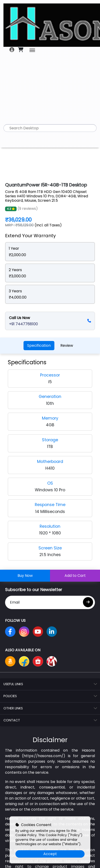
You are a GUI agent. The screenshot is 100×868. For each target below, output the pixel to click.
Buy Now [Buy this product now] (25, 576)
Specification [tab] (39, 345)
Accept (50, 854)
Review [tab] (67, 345)
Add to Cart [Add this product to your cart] (75, 576)
